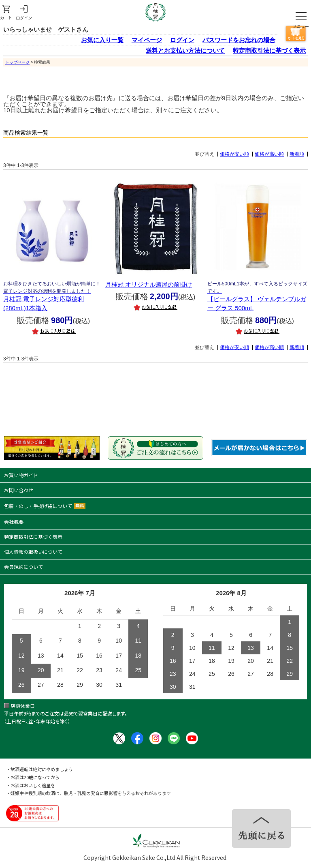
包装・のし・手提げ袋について (45, 506)
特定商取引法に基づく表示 (269, 50)
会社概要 (14, 522)
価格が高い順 (269, 154)
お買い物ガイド (21, 475)
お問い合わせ (19, 490)
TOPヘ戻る (261, 828)
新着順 (297, 154)
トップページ (17, 62)
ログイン (182, 40)
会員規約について (23, 567)
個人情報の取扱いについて (33, 552)
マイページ (147, 40)
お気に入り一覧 (102, 40)
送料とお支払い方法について (185, 50)
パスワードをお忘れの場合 (239, 40)
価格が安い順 (234, 154)
